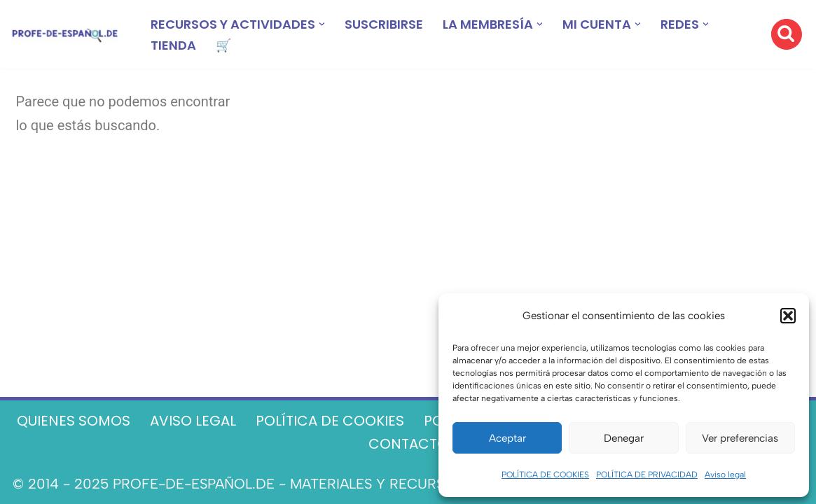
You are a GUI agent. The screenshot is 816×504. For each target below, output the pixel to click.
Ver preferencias (740, 438)
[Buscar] (787, 34)
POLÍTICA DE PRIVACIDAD (647, 475)
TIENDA (173, 45)
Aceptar (507, 438)
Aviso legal (725, 475)
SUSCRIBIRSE (384, 24)
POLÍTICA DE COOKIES (545, 475)
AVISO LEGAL (193, 421)
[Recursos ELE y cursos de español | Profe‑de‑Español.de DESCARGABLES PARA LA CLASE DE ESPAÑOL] (65, 35)
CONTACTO (408, 444)
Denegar (624, 438)
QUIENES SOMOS (74, 421)
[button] (788, 316)
